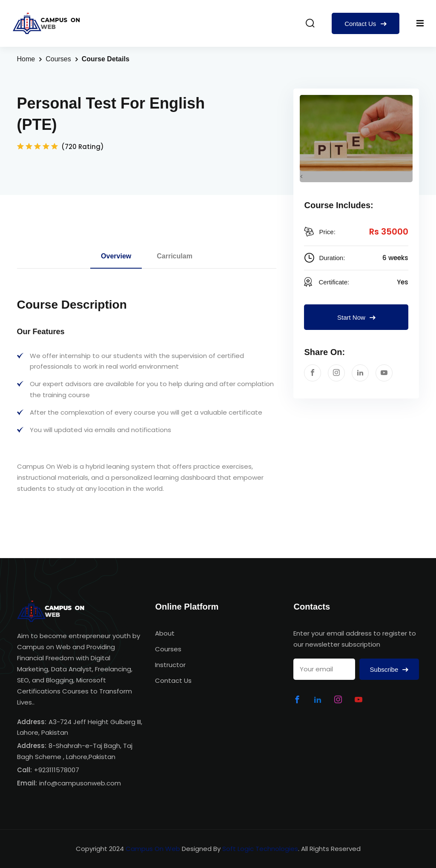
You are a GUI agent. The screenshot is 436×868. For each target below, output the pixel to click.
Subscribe (389, 669)
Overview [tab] (116, 256)
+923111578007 (57, 770)
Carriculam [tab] (175, 256)
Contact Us (365, 24)
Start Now (356, 317)
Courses (58, 59)
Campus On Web (153, 849)
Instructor (170, 665)
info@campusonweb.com (80, 783)
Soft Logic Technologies (260, 849)
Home (26, 59)
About (165, 633)
